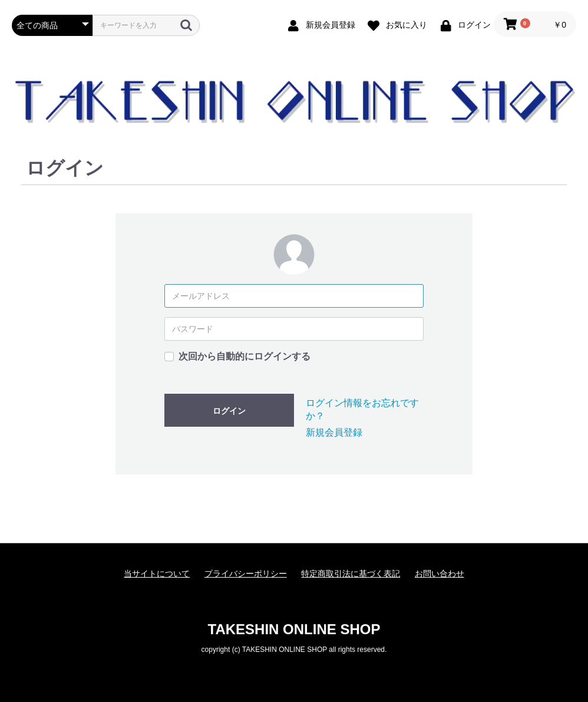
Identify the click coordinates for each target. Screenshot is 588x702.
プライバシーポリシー (246, 574)
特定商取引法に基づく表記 (351, 574)
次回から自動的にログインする (245, 356)
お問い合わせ (440, 574)
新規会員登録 (334, 432)
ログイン (229, 411)
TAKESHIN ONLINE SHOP (294, 629)
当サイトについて (157, 574)
